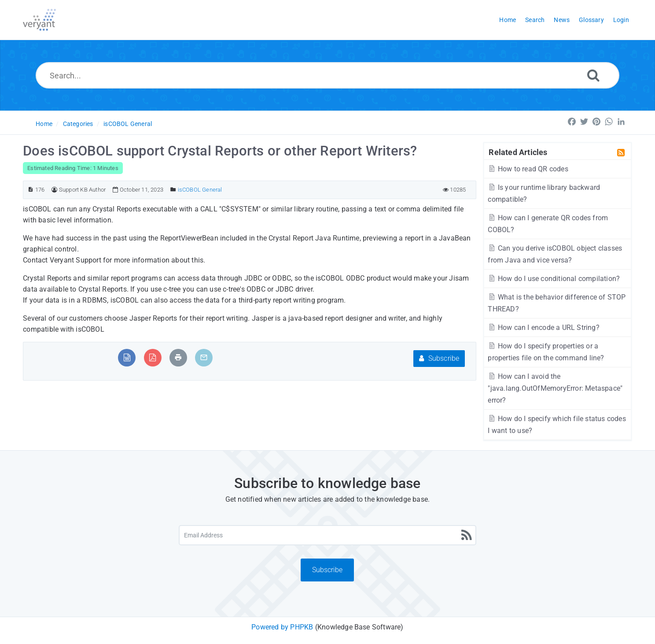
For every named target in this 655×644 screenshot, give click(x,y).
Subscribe (439, 358)
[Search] (593, 75)
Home (44, 124)
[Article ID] (31, 190)
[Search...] (328, 75)
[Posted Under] (173, 190)
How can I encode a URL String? (543, 328)
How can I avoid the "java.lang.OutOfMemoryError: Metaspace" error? (555, 388)
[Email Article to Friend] (204, 357)
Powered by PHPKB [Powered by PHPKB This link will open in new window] (282, 627)
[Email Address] (328, 535)
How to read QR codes (528, 169)
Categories (78, 124)
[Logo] (39, 20)
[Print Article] (178, 357)
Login (621, 20)
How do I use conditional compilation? (554, 279)
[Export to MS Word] (127, 357)
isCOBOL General (128, 124)
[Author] (54, 190)
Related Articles (518, 152)
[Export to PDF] (153, 357)
